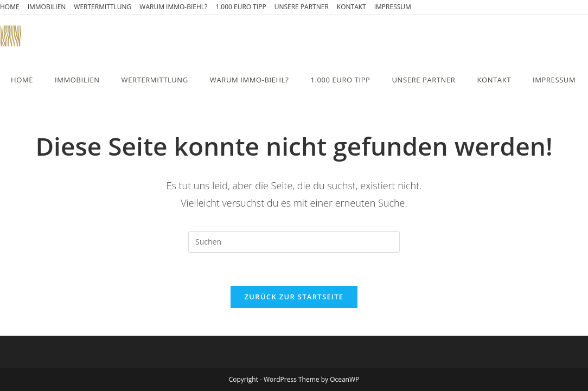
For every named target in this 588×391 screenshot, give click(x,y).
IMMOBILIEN (47, 7)
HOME (10, 7)
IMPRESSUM (393, 7)
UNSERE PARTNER (302, 7)
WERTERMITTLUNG (103, 7)
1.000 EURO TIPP (241, 7)
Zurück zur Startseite (294, 297)
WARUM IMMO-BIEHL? (173, 7)
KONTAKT (351, 7)
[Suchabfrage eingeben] (294, 242)
